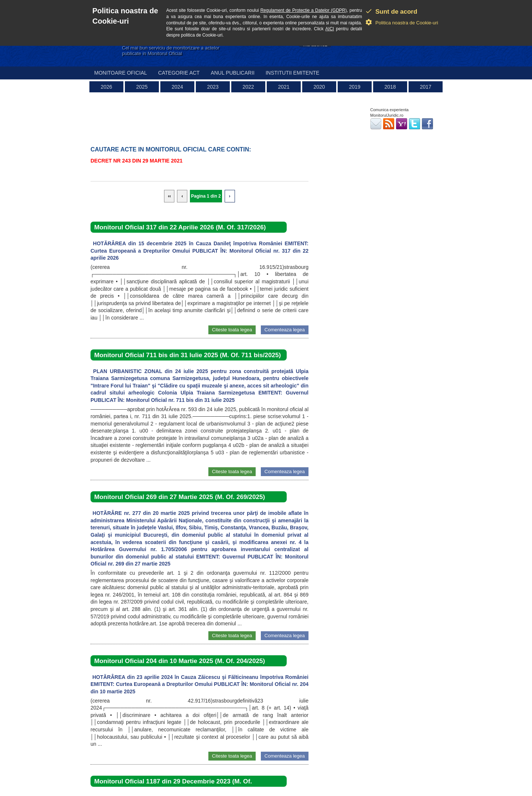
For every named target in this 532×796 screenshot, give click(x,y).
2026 (106, 87)
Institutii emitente (292, 73)
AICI (330, 29)
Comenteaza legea (285, 330)
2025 (142, 87)
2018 (390, 87)
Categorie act (179, 73)
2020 (319, 87)
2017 (425, 87)
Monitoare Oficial (121, 73)
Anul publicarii (233, 73)
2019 (354, 87)
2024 (177, 87)
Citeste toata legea (232, 330)
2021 (284, 87)
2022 (248, 87)
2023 (213, 87)
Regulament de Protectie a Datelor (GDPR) (304, 10)
